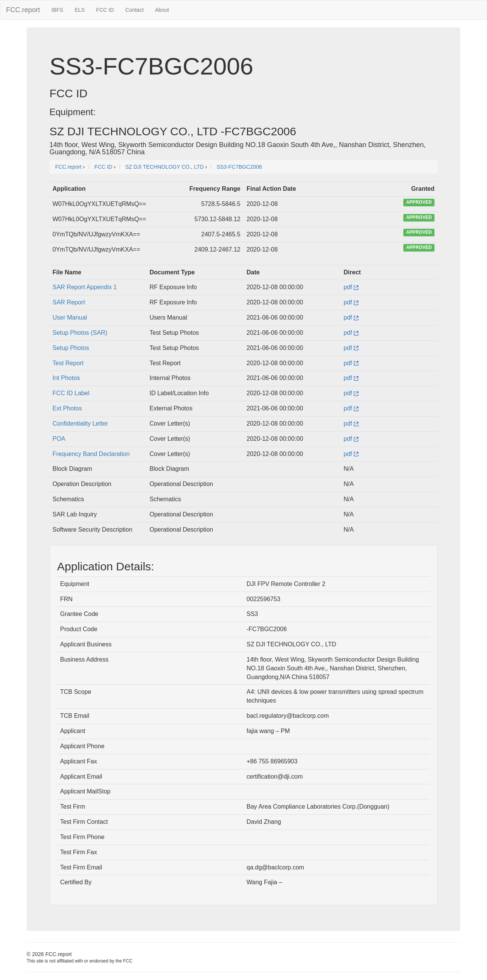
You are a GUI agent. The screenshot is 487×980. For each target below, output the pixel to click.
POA (59, 439)
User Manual (70, 317)
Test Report (68, 363)
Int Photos (66, 378)
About (162, 10)
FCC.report (23, 10)
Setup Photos (71, 348)
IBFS (57, 10)
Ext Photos (67, 408)
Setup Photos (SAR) (80, 333)
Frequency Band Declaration (91, 454)
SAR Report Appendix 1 (85, 287)
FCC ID (105, 10)
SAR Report (69, 302)
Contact (134, 10)
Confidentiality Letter (80, 424)
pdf (351, 287)
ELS (80, 10)
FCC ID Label (71, 393)
